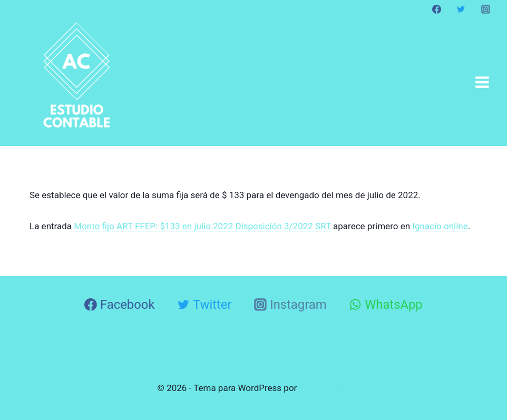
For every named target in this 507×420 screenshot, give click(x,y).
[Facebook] (437, 9)
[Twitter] (461, 9)
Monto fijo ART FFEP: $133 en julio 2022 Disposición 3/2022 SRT (202, 226)
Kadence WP (325, 388)
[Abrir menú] (482, 82)
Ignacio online (440, 226)
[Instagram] (485, 9)
